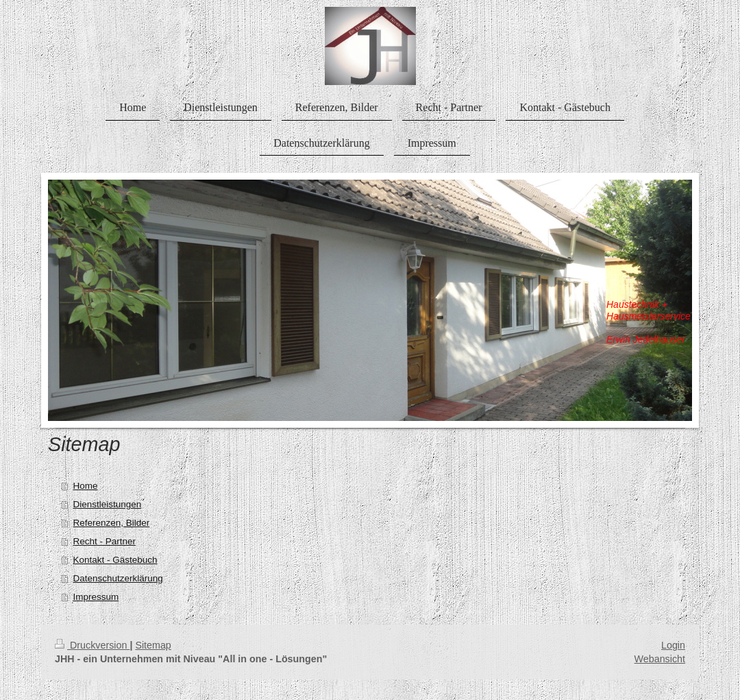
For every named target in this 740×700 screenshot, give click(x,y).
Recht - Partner (104, 541)
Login (673, 645)
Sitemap (153, 645)
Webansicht (660, 659)
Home (85, 486)
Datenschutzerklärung (118, 578)
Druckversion (92, 645)
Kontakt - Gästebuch (115, 560)
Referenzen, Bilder (111, 523)
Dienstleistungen (107, 504)
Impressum (96, 597)
